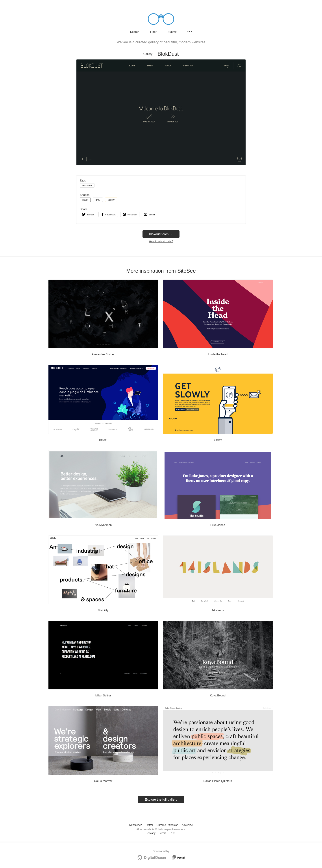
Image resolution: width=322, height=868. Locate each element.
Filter (153, 32)
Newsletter (136, 825)
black (85, 200)
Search (135, 32)
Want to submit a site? (161, 241)
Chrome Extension (167, 825)
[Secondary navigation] (190, 31)
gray (98, 200)
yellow (111, 200)
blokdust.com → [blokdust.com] (161, 234)
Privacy (151, 833)
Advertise (187, 825)
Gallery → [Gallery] (150, 54)
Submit (172, 32)
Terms (163, 833)
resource (87, 185)
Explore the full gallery (161, 799)
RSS (173, 833)
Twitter (149, 825)
